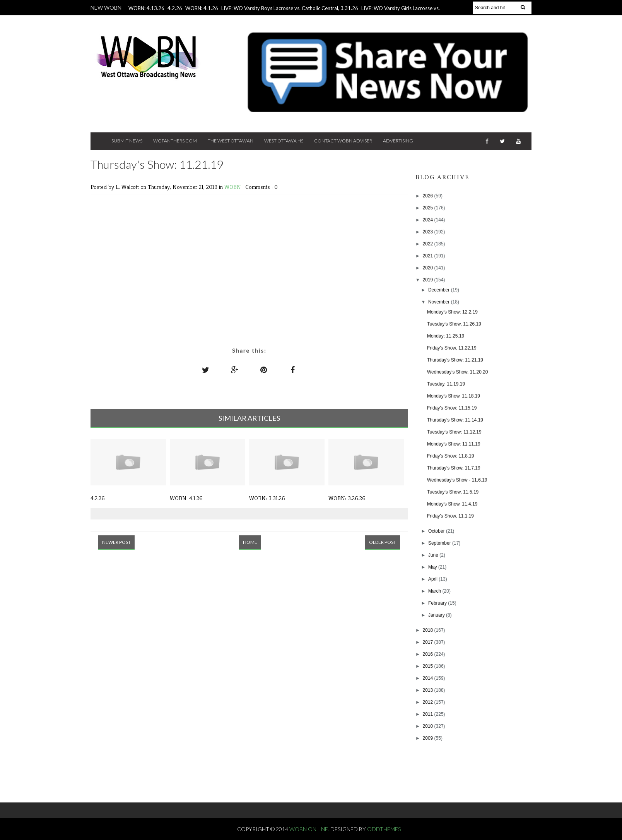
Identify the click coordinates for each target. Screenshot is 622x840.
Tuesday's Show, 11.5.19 (453, 492)
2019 (429, 280)
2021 (429, 256)
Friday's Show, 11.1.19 (450, 516)
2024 (429, 220)
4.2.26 (175, 8)
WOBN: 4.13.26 (146, 8)
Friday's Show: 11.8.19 (451, 456)
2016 (429, 654)
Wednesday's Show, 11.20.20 (458, 372)
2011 (429, 714)
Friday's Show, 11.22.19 (452, 348)
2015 (429, 666)
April (433, 579)
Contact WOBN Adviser (343, 141)
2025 (429, 208)
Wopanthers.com (175, 141)
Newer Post (116, 542)
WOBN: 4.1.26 (202, 8)
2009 (429, 738)
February (438, 603)
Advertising (398, 141)
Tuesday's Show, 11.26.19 (454, 324)
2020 (429, 268)
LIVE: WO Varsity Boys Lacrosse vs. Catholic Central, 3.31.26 (290, 8)
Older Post (383, 542)
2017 (429, 642)
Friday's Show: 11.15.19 (452, 408)
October (437, 531)
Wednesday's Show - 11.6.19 (457, 480)
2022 (429, 244)
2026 (429, 196)
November (440, 302)
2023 (429, 232)
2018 (429, 630)
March (435, 591)
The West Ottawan (231, 141)
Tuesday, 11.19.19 (446, 384)
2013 (429, 690)
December (440, 290)
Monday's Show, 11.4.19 (452, 504)
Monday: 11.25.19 (446, 336)
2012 (429, 702)
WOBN (233, 187)
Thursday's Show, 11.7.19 (454, 468)
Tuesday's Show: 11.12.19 (454, 432)
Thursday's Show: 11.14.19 (455, 420)
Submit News (127, 141)
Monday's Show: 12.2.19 (452, 312)
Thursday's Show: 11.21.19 (455, 360)
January (437, 615)
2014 (429, 678)
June (434, 555)
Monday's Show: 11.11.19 (454, 444)
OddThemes (384, 829)
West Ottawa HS (284, 141)
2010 (429, 726)
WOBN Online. (310, 829)
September (440, 543)
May (433, 567)
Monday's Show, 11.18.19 (454, 396)
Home (250, 542)
